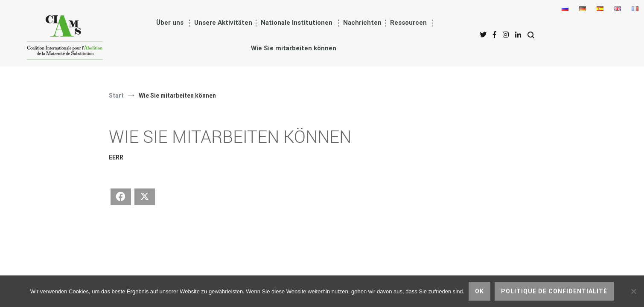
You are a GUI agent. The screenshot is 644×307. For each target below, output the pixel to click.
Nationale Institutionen (297, 23)
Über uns (170, 23)
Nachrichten (362, 23)
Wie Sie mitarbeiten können (294, 48)
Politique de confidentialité (554, 291)
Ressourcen (408, 23)
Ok (479, 291)
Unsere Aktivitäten (223, 23)
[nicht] (633, 291)
